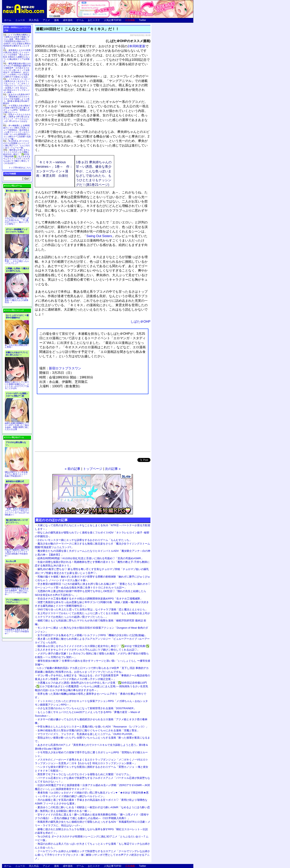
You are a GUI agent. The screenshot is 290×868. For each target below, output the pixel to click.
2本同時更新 (137, 46)
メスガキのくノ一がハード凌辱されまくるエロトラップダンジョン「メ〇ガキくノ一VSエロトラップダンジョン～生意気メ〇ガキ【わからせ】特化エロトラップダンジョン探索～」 (17, 86)
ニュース (20, 20)
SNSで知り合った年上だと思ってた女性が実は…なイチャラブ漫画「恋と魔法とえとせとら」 (93, 609)
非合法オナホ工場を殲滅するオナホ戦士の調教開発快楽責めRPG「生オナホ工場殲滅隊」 (90, 599)
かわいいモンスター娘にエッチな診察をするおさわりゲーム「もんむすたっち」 (85, 540)
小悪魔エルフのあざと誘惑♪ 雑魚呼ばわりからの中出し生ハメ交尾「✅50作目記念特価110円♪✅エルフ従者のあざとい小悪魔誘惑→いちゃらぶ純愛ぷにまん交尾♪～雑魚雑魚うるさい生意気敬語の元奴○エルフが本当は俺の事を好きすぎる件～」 (91, 686)
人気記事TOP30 (113, 20)
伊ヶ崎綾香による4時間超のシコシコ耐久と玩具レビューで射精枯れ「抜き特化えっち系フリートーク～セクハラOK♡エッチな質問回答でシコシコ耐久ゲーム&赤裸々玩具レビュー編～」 (17, 132)
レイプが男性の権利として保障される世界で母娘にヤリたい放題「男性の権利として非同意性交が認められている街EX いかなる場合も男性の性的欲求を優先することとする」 (17, 41)
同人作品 (34, 20)
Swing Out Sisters (99, 236)
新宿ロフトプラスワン (65, 368)
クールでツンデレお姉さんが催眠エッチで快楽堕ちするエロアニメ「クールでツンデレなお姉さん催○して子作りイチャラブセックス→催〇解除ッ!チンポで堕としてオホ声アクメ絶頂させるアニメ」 (92, 855)
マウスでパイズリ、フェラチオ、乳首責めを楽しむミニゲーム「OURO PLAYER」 (86, 734)
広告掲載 (130, 20)
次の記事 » (113, 469)
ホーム (8, 20)
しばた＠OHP (140, 322)
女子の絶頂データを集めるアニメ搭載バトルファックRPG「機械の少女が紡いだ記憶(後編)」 (92, 635)
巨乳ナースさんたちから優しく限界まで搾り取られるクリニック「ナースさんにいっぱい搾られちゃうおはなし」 (17, 119)
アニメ (46, 20)
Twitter (142, 20)
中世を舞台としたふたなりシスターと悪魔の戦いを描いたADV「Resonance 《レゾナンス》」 (93, 727)
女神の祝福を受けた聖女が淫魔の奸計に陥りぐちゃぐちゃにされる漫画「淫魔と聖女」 (89, 730)
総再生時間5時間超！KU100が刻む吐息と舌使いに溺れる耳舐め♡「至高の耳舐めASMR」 (91, 558)
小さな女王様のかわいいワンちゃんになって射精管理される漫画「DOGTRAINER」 (87, 708)
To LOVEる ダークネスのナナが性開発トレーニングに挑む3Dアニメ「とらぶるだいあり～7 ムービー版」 (17, 144)
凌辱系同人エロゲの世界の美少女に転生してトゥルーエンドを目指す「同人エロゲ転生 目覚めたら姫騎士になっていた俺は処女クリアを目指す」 (17, 56)
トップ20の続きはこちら (20, 168)
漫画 (56, 20)
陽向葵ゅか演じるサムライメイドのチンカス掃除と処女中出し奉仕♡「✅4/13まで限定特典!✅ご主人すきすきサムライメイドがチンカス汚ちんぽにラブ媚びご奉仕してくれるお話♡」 (17, 157)
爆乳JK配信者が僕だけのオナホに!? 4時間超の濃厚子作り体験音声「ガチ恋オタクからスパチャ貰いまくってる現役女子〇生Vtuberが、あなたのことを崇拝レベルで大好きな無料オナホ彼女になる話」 (17, 70)
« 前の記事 (73, 469)
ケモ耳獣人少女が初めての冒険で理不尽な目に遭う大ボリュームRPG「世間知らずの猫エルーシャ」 (17, 109)
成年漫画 (68, 20)
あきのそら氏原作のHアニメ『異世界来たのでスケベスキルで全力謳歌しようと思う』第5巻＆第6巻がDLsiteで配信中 (17, 99)
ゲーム (80, 20)
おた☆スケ (94, 20)
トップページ (93, 469)
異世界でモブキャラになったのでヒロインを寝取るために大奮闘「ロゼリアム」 (85, 774)
